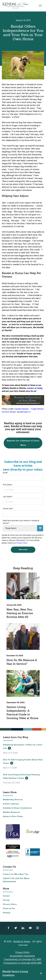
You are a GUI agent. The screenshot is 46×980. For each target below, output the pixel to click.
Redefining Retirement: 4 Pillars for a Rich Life (23, 747)
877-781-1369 (13, 879)
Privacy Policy (22, 543)
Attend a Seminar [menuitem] (11, 804)
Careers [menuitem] (6, 896)
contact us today (35, 388)
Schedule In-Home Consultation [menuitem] (17, 808)
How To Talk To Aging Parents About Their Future (23, 762)
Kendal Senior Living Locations (23, 973)
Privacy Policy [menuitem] (10, 904)
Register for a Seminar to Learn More (23, 443)
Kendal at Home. (22, 941)
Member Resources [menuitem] (11, 812)
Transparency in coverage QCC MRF (22, 959)
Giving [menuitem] (6, 900)
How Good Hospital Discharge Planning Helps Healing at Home (21, 777)
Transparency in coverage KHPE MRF (22, 963)
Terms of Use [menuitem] (9, 909)
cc (30, 412)
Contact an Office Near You (15, 874)
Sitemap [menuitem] (7, 913)
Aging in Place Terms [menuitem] (13, 817)
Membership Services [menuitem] (13, 800)
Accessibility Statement (22, 956)
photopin (24, 412)
